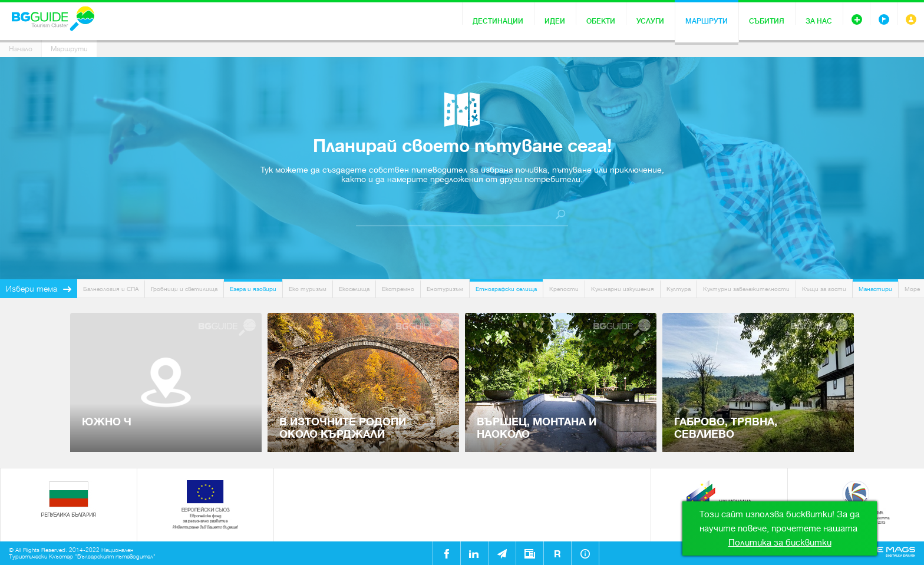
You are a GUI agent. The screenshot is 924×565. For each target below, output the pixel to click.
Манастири (875, 289)
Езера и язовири (253, 289)
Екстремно (398, 289)
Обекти (601, 21)
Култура (679, 289)
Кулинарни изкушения (623, 289)
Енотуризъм (445, 289)
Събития (767, 21)
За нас (819, 21)
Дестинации (498, 21)
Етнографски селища (506, 289)
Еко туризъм (308, 289)
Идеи (555, 21)
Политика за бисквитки (780, 543)
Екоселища (354, 289)
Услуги (650, 21)
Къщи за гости (824, 289)
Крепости (564, 289)
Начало (21, 49)
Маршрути (707, 21)
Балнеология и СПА (111, 289)
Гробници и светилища (184, 289)
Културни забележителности (746, 289)
